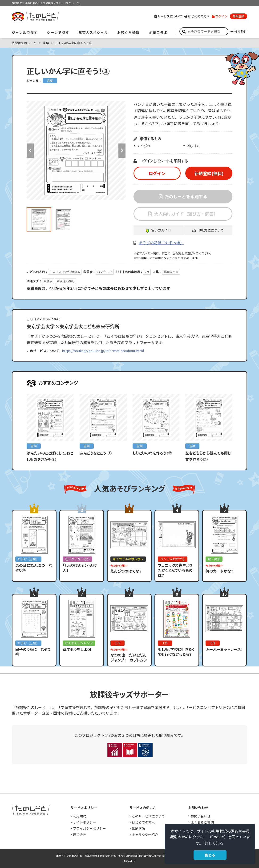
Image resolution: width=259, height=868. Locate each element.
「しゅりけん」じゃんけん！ (80, 568)
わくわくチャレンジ (79, 643)
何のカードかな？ (220, 571)
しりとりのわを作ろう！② (152, 453)
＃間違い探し (66, 281)
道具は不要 (171, 272)
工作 (117, 643)
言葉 (46, 43)
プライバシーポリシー (89, 828)
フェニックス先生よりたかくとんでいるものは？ (175, 570)
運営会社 (80, 834)
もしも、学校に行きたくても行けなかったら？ (176, 652)
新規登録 (239, 16)
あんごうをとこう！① (96, 453)
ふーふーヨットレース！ (224, 649)
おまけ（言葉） (28, 559)
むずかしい (105, 272)
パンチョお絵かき (173, 559)
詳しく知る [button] (214, 843)
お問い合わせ (201, 816)
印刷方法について (211, 230)
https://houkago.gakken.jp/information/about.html (103, 351)
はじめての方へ (197, 16)
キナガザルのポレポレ (128, 559)
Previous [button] (30, 151)
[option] (76, 151)
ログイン (220, 16)
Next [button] (122, 151)
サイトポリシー (85, 822)
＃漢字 (48, 281)
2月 (147, 272)
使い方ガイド (161, 230)
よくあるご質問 (202, 822)
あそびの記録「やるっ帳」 (161, 243)
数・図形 (214, 559)
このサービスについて (148, 816)
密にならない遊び (77, 559)
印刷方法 (138, 828)
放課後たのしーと (24, 43)
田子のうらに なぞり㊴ (33, 652)
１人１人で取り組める (65, 272)
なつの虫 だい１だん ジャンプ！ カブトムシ (130, 657)
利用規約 (80, 816)
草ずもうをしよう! (77, 649)
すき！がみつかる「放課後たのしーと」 (35, 17)
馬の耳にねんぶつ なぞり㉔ (34, 568)
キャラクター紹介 (145, 834)
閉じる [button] (210, 855)
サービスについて (168, 16)
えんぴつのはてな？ (126, 571)
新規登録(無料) (209, 173)
